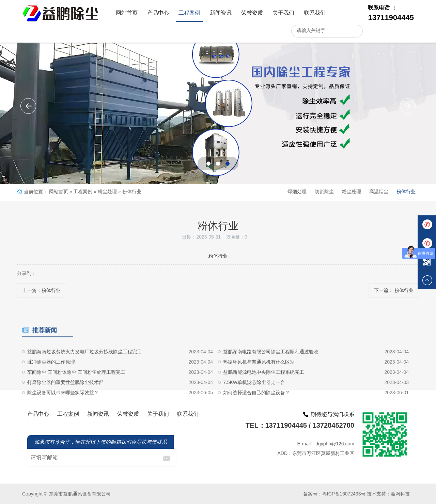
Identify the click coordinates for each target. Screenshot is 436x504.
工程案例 (189, 13)
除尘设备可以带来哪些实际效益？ (63, 410)
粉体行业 (132, 192)
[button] (408, 106)
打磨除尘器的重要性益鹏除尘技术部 (65, 399)
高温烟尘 (379, 192)
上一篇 (42, 290)
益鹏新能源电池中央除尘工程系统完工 (264, 389)
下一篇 (394, 290)
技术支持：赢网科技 (388, 494)
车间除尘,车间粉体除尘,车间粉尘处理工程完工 (76, 389)
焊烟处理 (297, 192)
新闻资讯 (221, 13)
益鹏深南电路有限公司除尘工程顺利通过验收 (271, 369)
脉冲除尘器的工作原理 (51, 379)
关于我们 (283, 13)
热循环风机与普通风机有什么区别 (259, 379)
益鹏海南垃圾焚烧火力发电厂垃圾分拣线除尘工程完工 (84, 369)
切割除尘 (324, 192)
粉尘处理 (107, 192)
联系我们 (315, 13)
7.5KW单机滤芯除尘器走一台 (254, 399)
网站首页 (127, 13)
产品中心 (158, 13)
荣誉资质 (252, 13)
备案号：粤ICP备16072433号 (334, 494)
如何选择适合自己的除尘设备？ (256, 410)
